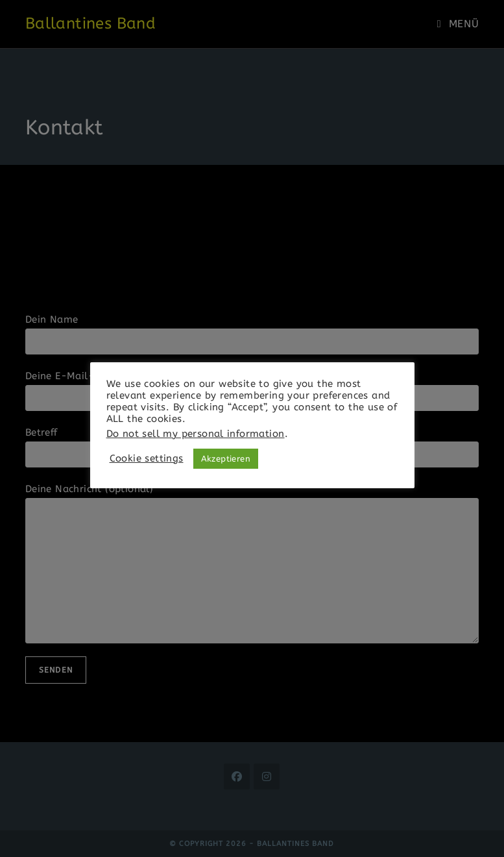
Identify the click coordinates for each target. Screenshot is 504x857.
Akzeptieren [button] (226, 459)
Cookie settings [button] (147, 459)
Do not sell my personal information (196, 434)
